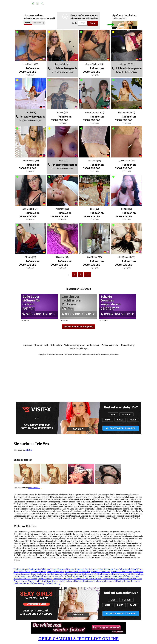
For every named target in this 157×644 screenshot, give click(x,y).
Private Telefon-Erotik (55, 581)
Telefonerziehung (37, 583)
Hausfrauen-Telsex (28, 574)
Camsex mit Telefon (128, 574)
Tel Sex (55, 576)
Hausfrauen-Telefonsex (101, 572)
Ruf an (61, 576)
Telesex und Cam (96, 569)
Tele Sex (29, 450)
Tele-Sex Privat (71, 572)
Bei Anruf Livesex (96, 576)
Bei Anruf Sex (81, 576)
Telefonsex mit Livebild (109, 574)
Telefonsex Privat (111, 569)
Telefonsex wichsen (131, 576)
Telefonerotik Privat (127, 569)
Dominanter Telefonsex (93, 581)
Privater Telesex (20, 581)
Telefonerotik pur (21, 569)
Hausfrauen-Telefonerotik (122, 572)
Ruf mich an (70, 576)
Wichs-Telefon (31, 579)
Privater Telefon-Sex (36, 581)
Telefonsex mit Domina (113, 581)
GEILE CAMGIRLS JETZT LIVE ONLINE (78, 639)
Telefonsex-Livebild (90, 574)
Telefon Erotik (37, 576)
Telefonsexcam (57, 574)
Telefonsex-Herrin (21, 583)
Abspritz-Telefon (45, 579)
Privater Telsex (136, 579)
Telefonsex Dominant (74, 581)
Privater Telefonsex (102, 579)
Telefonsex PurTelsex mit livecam (43, 569)
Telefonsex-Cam (44, 574)
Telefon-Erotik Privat (56, 572)
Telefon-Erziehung (52, 583)
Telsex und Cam (82, 569)
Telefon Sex (26, 576)
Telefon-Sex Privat (38, 572)
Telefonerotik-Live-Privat (83, 579)
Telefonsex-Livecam (73, 574)
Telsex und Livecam (66, 569)
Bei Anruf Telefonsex (113, 576)
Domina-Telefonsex (132, 581)
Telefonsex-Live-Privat (62, 579)
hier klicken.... (34, 488)
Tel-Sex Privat (84, 572)
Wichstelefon (19, 579)
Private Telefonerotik (120, 579)
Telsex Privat (24, 572)
